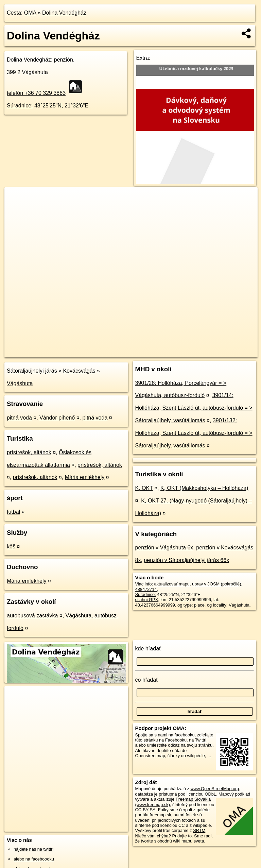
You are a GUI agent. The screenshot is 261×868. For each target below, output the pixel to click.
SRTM (199, 830)
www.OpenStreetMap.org (215, 789)
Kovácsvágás (79, 371)
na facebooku (182, 735)
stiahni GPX (147, 600)
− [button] (16, 209)
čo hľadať (147, 680)
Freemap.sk (177, 352)
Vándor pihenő (57, 418)
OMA (30, 13)
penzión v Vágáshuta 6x (164, 548)
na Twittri (198, 740)
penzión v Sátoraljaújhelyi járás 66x (186, 560)
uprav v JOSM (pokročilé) (216, 584)
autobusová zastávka (32, 616)
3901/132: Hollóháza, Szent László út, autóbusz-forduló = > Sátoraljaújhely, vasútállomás (194, 433)
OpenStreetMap (142, 352)
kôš (11, 547)
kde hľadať (148, 649)
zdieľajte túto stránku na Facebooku (174, 737)
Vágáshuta (20, 383)
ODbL (210, 794)
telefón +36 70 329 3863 (36, 93)
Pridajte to (182, 836)
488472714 (146, 589)
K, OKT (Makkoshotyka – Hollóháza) (204, 488)
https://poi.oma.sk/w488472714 (228, 352)
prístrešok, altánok (29, 452)
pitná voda (19, 418)
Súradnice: (20, 106)
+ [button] (16, 199)
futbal (13, 512)
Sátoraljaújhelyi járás (32, 371)
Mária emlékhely (85, 477)
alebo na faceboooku (34, 859)
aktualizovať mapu (172, 584)
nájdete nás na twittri (33, 849)
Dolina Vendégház (64, 13)
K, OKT (144, 488)
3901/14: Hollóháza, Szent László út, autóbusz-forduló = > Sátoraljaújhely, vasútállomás (194, 408)
